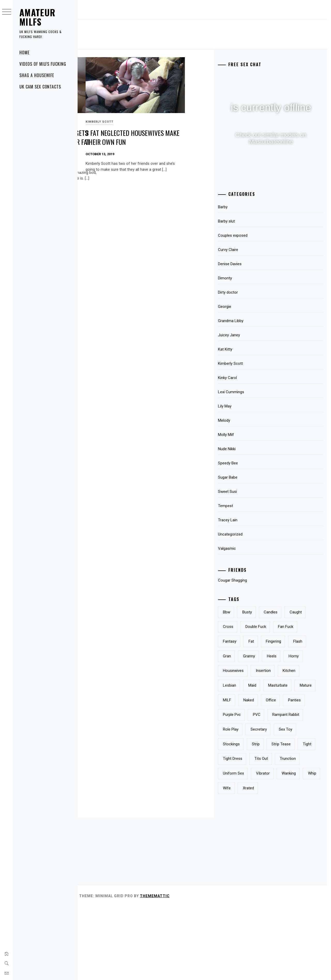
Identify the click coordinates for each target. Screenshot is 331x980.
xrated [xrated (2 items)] (276, 861)
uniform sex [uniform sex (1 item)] (289, 832)
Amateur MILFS (37, 17)
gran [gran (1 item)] (275, 671)
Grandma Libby (258, 321)
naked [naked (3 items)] (276, 729)
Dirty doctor (255, 292)
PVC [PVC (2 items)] (308, 744)
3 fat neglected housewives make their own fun (196, 128)
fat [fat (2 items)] (278, 656)
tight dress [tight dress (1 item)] (260, 817)
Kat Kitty (252, 349)
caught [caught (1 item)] (256, 627)
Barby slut (254, 221)
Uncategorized (257, 534)
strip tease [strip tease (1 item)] (260, 803)
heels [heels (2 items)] (255, 685)
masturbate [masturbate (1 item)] (280, 715)
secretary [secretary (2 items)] (258, 773)
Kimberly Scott (177, 107)
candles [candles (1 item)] (298, 612)
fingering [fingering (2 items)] (301, 656)
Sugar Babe (255, 477)
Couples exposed (260, 235)
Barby (250, 207)
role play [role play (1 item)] (297, 759)
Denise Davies (257, 264)
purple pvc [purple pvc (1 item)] (284, 744)
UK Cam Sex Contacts (40, 87)
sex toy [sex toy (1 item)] (285, 773)
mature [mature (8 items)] (307, 715)
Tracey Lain (255, 520)
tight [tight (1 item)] (286, 803)
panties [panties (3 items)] (256, 744)
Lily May (252, 406)
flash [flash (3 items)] (255, 671)
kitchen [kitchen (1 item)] (284, 700)
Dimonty (252, 278)
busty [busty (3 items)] (274, 612)
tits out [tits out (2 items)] (288, 817)
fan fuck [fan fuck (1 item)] (291, 641)
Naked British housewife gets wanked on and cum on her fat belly (116, 128)
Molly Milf (253, 435)
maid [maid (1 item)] (254, 715)
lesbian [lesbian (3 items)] (308, 700)
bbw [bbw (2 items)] (254, 612)
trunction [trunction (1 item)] (258, 832)
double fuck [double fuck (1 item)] (260, 641)
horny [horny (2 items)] (277, 685)
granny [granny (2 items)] (297, 671)
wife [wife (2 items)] (254, 861)
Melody (251, 420)
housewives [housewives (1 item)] (304, 685)
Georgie (252, 307)
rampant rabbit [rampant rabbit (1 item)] (264, 759)
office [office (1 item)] (298, 729)
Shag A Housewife (37, 75)
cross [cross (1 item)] (280, 627)
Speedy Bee (255, 463)
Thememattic (232, 969)
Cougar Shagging (260, 580)
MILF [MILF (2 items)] (254, 729)
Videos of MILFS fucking (43, 64)
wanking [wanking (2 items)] (283, 847)
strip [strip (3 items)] (283, 788)
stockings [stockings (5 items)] (258, 788)
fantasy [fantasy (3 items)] (257, 656)
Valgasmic (254, 548)
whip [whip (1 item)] (306, 847)
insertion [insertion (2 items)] (258, 700)
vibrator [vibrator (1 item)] (257, 847)
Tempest (253, 506)
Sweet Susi (91, 107)
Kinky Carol (255, 378)
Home (24, 53)
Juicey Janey (256, 335)
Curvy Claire (255, 250)
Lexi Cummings (258, 392)
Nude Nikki (254, 449)
